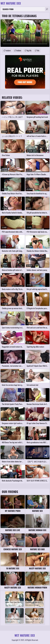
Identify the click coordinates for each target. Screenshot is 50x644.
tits (38, 50)
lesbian (19, 50)
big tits (29, 50)
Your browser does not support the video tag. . (25, 33)
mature (8, 50)
